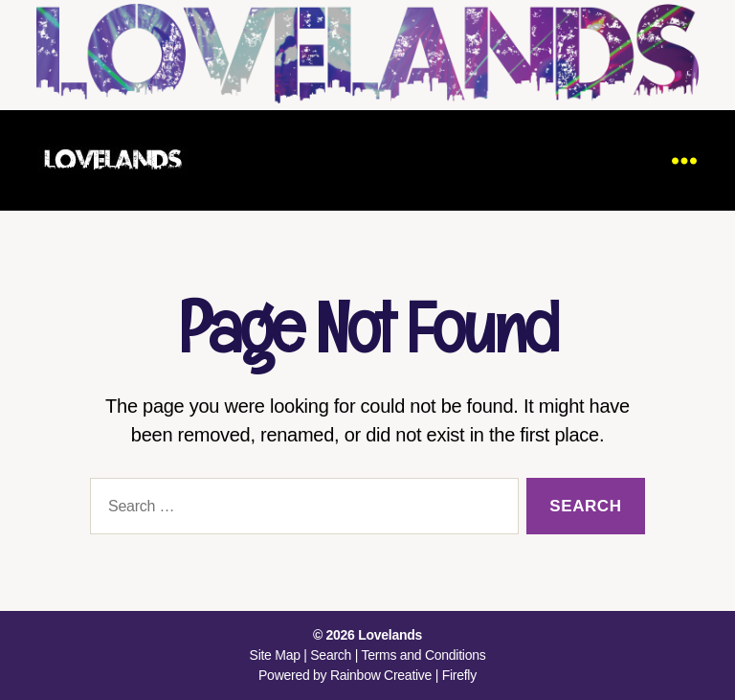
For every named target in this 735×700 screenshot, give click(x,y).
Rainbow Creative (383, 675)
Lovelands (390, 635)
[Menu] (684, 160)
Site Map (275, 655)
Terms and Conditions (423, 655)
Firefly (459, 675)
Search (331, 655)
